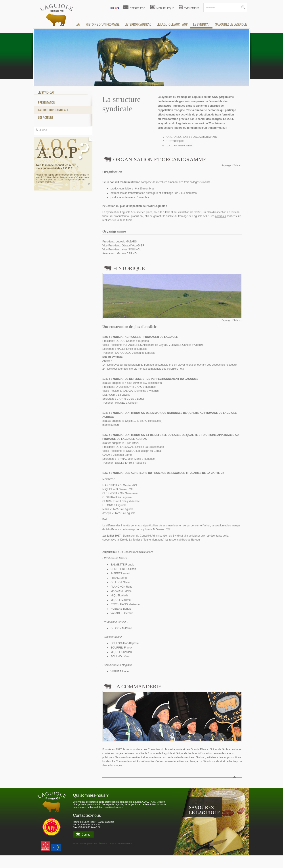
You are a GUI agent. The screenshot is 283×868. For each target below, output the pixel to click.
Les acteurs (46, 117)
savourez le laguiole (231, 25)
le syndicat (201, 25)
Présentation (47, 102)
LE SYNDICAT (46, 93)
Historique (175, 141)
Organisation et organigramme (192, 137)
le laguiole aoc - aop (172, 25)
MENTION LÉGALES (98, 843)
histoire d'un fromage (103, 25)
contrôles (221, 216)
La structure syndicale (53, 110)
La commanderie (180, 145)
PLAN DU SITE (80, 843)
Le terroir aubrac (138, 25)
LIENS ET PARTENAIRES (120, 843)
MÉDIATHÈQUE (165, 8)
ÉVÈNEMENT (191, 8)
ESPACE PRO (138, 8)
